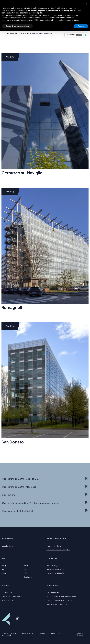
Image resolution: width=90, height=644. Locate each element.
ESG (26, 569)
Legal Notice (44, 633)
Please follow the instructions (57, 546)
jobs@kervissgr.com (9, 546)
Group (4, 566)
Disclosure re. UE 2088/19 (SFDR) (18, 511)
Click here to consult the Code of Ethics (21, 479)
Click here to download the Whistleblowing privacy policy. (30, 503)
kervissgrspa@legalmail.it (56, 569)
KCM (26, 573)
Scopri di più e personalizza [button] (17, 26)
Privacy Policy (56, 633)
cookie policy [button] (38, 13)
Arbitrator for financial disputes (58, 550)
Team (3, 569)
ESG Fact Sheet (10, 495)
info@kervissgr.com (54, 566)
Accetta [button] (81, 26)
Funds (26, 566)
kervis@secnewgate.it (59, 604)
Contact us (28, 577)
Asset (4, 573)
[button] (87, 4)
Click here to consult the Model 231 (19, 487)
